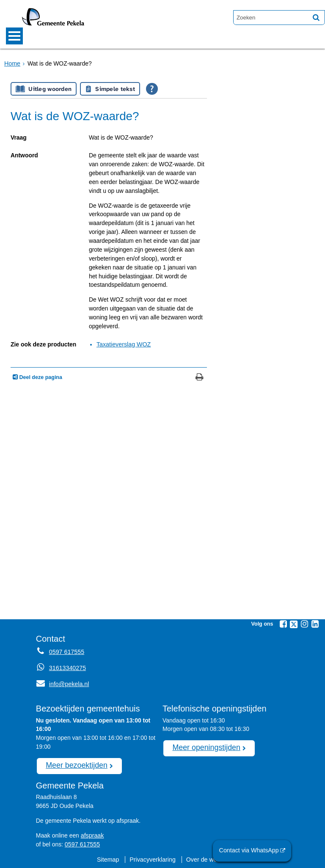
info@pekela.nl (62, 684)
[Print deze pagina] (200, 378)
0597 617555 (82, 843)
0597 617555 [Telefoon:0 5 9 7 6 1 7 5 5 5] (66, 651)
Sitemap (109, 858)
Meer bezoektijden (76, 764)
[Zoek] (316, 17)
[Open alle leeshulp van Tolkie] (152, 89)
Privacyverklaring (153, 858)
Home (12, 63)
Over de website (207, 858)
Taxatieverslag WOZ (123, 344)
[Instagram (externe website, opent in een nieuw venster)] (304, 624)
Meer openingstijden (205, 747)
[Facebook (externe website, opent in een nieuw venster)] (283, 624)
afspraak (92, 834)
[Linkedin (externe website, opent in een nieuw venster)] (315, 624)
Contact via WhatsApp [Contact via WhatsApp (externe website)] (250, 851)
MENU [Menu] (14, 36)
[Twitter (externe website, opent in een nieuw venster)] (294, 624)
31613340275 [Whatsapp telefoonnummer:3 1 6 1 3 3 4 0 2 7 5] (67, 667)
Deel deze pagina (40, 377)
